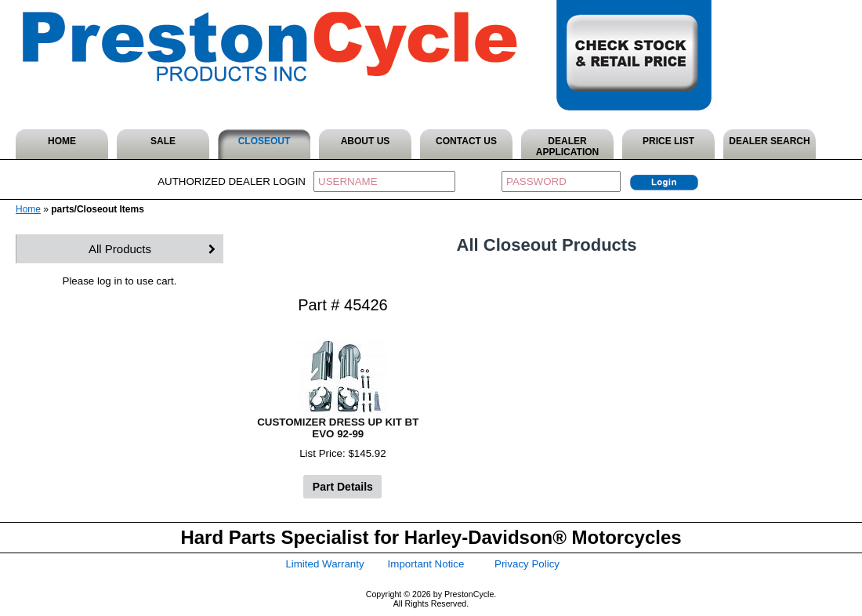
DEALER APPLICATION (567, 147)
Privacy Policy (527, 564)
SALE (163, 141)
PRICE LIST (668, 141)
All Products (120, 249)
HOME (62, 141)
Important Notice (426, 564)
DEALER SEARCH (769, 141)
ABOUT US (366, 141)
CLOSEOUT (264, 141)
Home (28, 209)
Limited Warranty (324, 564)
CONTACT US (466, 141)
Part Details (343, 487)
